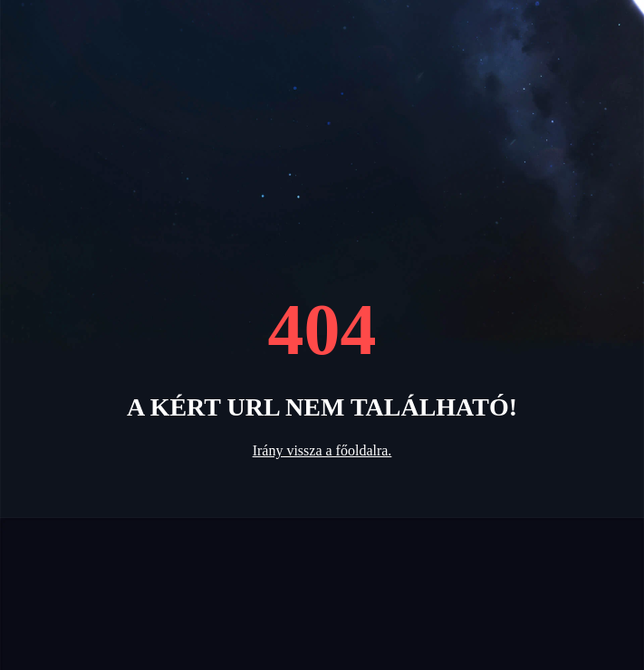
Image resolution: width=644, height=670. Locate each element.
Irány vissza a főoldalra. (322, 450)
